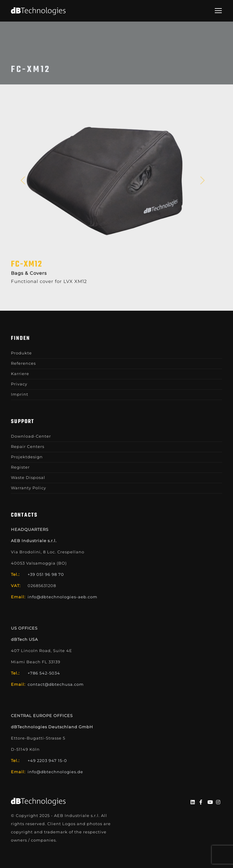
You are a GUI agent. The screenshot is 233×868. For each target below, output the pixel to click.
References (23, 363)
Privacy (19, 384)
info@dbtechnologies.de (55, 772)
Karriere (20, 374)
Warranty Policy (29, 488)
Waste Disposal (28, 477)
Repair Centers (28, 446)
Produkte (21, 353)
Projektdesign (27, 457)
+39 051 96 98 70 (46, 574)
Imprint (20, 394)
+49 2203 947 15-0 (47, 760)
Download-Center (31, 436)
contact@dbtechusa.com (56, 684)
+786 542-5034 (44, 673)
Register (20, 467)
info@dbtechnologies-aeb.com (62, 597)
